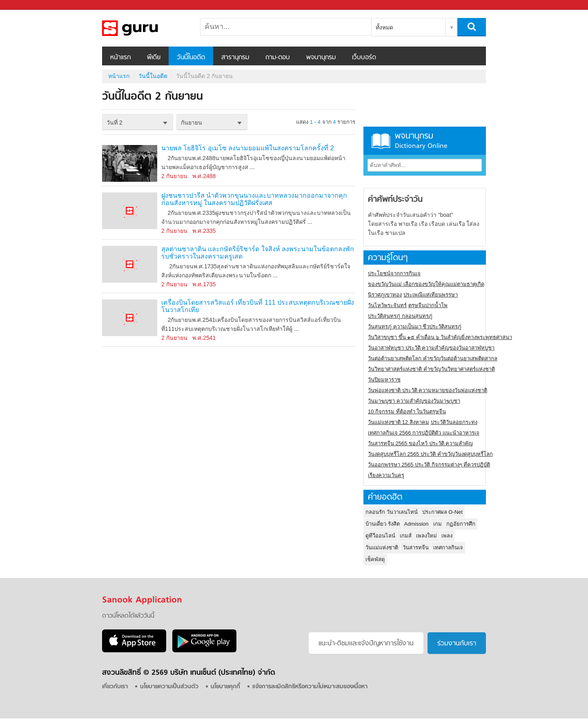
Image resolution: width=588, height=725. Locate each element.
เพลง (447, 536)
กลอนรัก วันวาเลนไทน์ (392, 512)
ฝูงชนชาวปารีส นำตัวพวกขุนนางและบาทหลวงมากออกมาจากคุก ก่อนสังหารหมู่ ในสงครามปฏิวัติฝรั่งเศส (254, 199)
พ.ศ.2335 (204, 231)
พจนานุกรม (321, 58)
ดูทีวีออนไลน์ (380, 536)
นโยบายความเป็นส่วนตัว (169, 687)
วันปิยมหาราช (384, 380)
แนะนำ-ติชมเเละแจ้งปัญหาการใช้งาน (366, 644)
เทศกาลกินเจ (448, 548)
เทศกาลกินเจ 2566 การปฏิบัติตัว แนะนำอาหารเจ (424, 433)
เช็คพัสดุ (375, 559)
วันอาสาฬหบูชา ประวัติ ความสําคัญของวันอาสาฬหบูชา (431, 348)
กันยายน (192, 123)
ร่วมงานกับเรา (457, 644)
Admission (416, 524)
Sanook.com (24, 5)
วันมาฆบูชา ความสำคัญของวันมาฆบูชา (414, 401)
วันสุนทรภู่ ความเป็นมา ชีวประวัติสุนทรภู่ (415, 327)
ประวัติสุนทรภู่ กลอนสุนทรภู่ (400, 316)
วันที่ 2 (115, 123)
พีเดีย (154, 58)
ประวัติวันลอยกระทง (454, 422)
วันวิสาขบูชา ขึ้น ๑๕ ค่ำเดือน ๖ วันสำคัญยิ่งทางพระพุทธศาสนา (440, 337)
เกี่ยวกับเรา (115, 687)
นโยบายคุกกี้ (225, 687)
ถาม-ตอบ (278, 58)
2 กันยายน (174, 176)
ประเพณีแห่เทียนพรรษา (431, 295)
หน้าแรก (120, 58)
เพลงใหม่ (427, 536)
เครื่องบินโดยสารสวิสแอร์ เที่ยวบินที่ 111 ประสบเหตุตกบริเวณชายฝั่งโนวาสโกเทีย (258, 306)
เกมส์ (406, 536)
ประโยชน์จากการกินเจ (394, 273)
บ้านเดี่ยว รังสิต (383, 524)
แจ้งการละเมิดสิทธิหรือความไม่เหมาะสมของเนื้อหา (310, 687)
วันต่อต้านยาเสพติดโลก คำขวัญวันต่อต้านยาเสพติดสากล (433, 358)
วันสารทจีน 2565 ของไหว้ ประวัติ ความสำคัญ (420, 443)
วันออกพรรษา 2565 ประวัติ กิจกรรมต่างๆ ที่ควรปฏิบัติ (429, 465)
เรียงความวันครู (386, 475)
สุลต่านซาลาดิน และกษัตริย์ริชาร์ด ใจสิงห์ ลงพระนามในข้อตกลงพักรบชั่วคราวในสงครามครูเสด (258, 253)
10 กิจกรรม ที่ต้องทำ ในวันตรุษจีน (407, 412)
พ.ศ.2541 (204, 338)
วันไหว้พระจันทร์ (387, 305)
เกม (438, 524)
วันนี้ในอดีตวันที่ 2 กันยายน (145, 28)
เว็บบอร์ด (364, 58)
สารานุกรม (235, 58)
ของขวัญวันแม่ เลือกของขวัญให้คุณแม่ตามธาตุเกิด (426, 284)
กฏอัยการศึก (461, 524)
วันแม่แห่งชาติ (382, 548)
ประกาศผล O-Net (442, 512)
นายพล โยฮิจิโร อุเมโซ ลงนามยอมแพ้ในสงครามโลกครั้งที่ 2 (248, 148)
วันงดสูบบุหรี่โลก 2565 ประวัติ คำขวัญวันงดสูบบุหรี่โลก (430, 454)
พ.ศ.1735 (204, 284)
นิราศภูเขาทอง (385, 295)
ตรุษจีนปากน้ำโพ (428, 305)
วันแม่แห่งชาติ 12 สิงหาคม (399, 422)
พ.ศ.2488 (204, 176)
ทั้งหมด (384, 27)
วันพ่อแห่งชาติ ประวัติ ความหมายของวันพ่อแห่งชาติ (428, 390)
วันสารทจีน (416, 548)
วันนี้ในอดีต (191, 58)
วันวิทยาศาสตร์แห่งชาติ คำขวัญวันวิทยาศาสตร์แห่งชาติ (431, 369)
